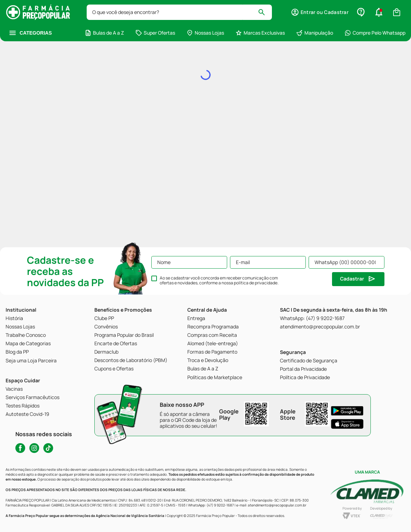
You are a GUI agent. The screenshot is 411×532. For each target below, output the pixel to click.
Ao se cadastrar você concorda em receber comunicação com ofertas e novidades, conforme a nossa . (219, 281)
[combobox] (179, 12)
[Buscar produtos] (265, 12)
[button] (320, 12)
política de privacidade (256, 283)
